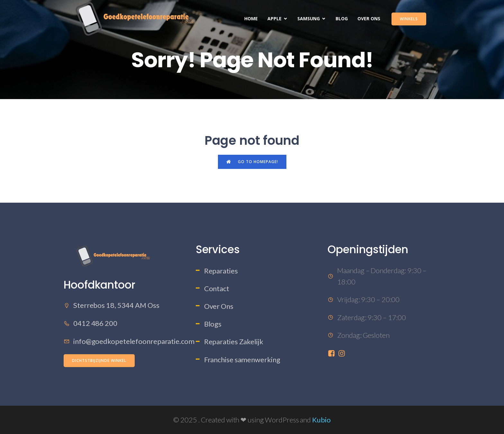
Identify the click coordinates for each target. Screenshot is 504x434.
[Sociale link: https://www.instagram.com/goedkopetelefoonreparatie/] (343, 353)
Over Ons (369, 18)
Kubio (321, 420)
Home (251, 18)
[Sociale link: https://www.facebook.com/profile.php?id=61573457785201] (333, 353)
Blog (342, 18)
